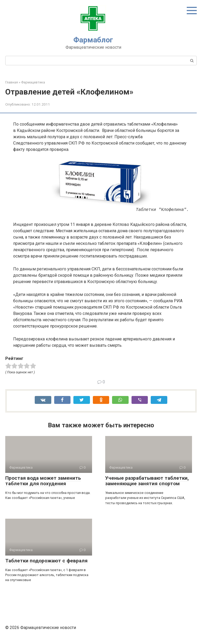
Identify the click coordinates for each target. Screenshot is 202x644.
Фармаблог (93, 40)
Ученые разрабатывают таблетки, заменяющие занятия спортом (147, 481)
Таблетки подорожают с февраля (46, 561)
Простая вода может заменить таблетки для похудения (43, 481)
